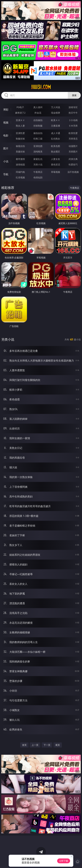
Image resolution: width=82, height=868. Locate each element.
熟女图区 (56, 152)
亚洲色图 (38, 146)
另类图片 (73, 152)
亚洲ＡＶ (20, 120)
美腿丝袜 (20, 152)
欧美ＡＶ (56, 120)
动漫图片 (73, 146)
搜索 (74, 95)
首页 (24, 745)
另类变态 (73, 139)
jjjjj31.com (41, 87)
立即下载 (64, 861)
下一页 (47, 745)
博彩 (6, 110)
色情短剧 (38, 177)
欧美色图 (56, 146)
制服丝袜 (20, 139)
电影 (6, 135)
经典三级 (38, 139)
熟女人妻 (20, 126)
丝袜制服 (38, 126)
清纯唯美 (38, 152)
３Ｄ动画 (73, 120)
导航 (6, 174)
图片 (6, 148)
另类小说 (38, 164)
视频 (6, 122)
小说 (6, 161)
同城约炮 (20, 172)
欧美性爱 (73, 133)
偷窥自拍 (20, 146)
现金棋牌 (56, 113)
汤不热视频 (73, 172)
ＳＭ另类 (73, 126)
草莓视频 (56, 172)
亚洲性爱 (20, 133)
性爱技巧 (73, 164)
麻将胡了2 (20, 113)
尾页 (58, 745)
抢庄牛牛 (73, 113)
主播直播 (56, 126)
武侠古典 (73, 159)
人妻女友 (56, 159)
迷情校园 (20, 164)
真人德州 (38, 107)
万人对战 (56, 107)
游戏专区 (73, 107)
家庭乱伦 (38, 159)
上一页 (35, 745)
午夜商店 (38, 172)
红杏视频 (20, 177)
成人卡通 (56, 133)
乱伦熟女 (56, 139)
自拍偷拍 (38, 120)
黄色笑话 (56, 164)
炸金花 (38, 113)
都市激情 (20, 159)
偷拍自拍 (38, 133)
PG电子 (20, 107)
